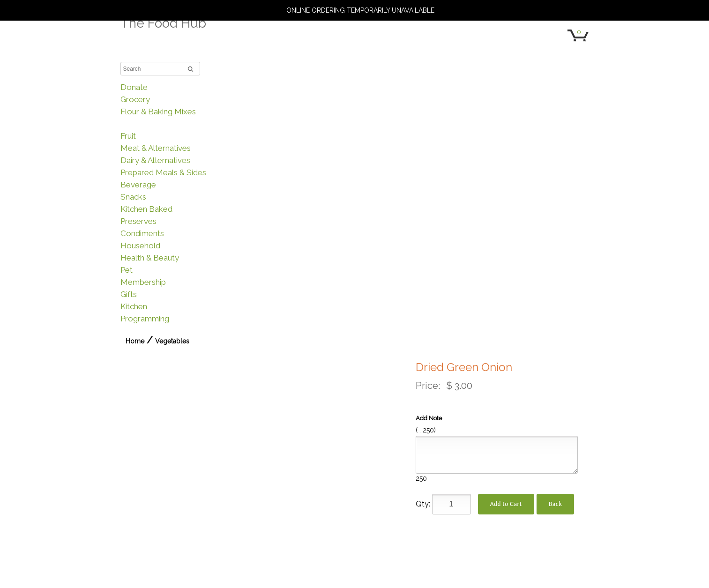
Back (555, 504)
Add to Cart (506, 504)
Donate (134, 87)
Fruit (128, 136)
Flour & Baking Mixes (158, 112)
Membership (143, 282)
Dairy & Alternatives (155, 160)
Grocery (135, 99)
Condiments (142, 233)
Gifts (129, 294)
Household (140, 246)
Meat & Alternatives (156, 148)
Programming (145, 319)
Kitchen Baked (146, 209)
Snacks (133, 197)
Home (135, 341)
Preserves (138, 221)
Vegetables (141, 124)
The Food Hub (163, 23)
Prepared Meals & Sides (163, 172)
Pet (127, 270)
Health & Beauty (150, 258)
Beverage (138, 185)
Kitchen (134, 306)
